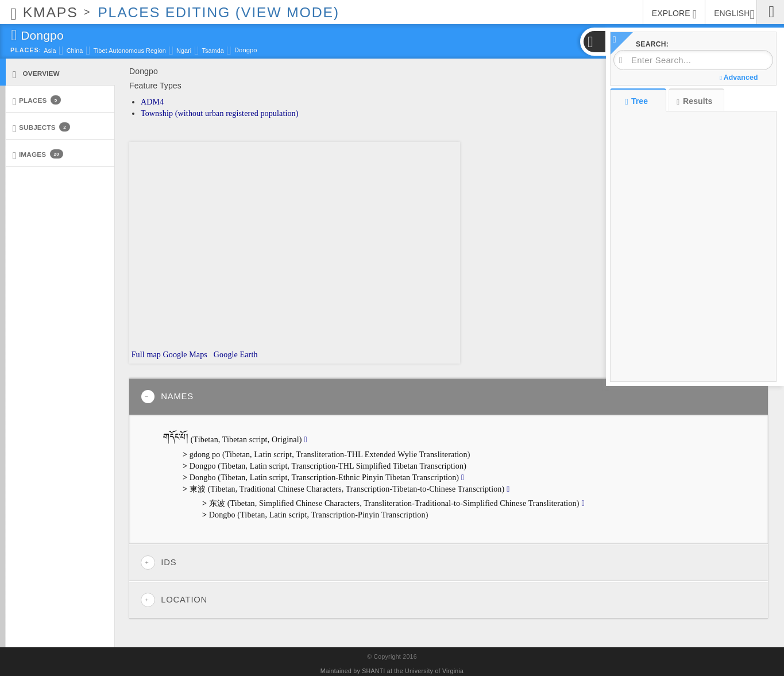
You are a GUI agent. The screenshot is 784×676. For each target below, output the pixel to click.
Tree (638, 101)
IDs (159, 563)
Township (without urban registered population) (220, 113)
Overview (36, 74)
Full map (145, 355)
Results (694, 101)
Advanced (739, 78)
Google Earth (234, 355)
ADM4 (152, 102)
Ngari (184, 51)
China (75, 51)
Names (167, 397)
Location (174, 600)
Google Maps (185, 355)
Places (37, 101)
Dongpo (246, 50)
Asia (50, 51)
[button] (594, 42)
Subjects (41, 128)
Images (38, 155)
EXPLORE (674, 14)
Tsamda (213, 51)
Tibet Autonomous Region (130, 51)
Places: (26, 50)
